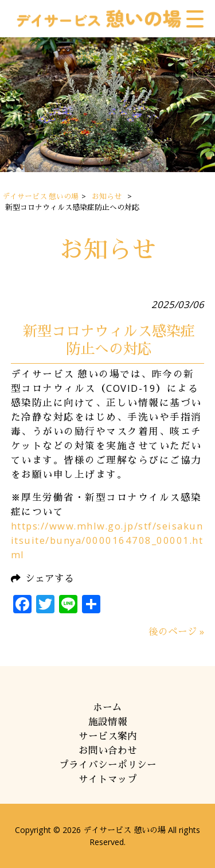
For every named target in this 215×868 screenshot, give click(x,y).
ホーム (107, 707)
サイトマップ (108, 779)
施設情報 (108, 721)
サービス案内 (108, 736)
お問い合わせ (108, 750)
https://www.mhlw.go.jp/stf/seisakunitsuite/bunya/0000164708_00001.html (107, 540)
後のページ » (176, 631)
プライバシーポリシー (108, 764)
